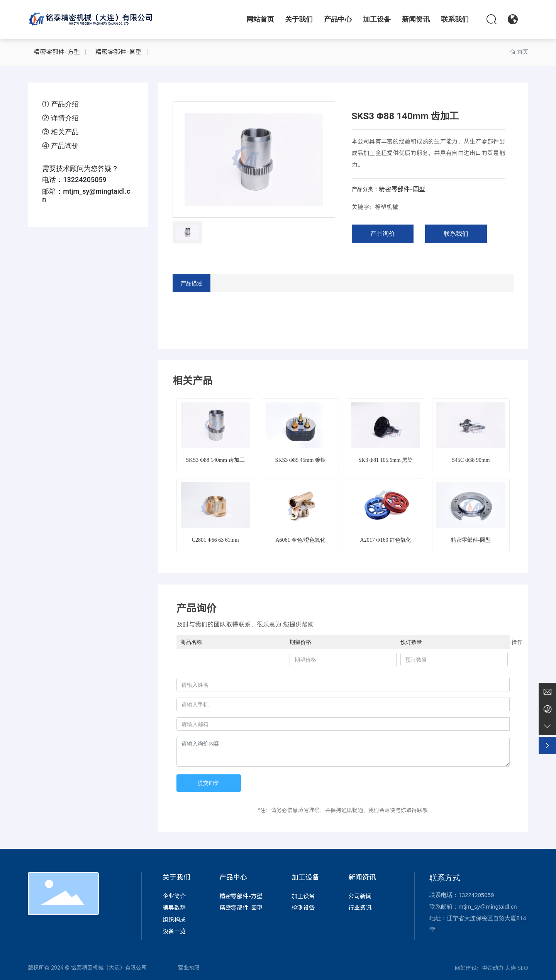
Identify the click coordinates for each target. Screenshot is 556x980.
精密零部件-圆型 (119, 52)
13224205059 (85, 180)
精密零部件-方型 (57, 52)
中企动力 (493, 968)
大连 (510, 968)
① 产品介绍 (60, 104)
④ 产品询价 (60, 146)
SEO (523, 968)
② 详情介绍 (60, 118)
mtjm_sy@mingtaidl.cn (487, 906)
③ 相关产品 (60, 132)
